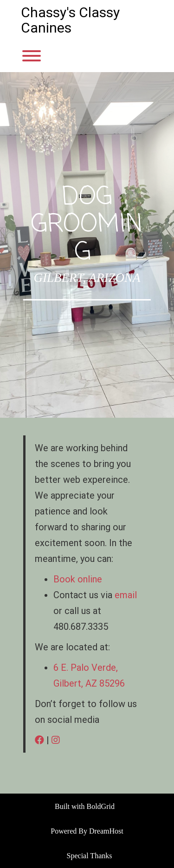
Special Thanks (90, 856)
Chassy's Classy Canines (70, 20)
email (126, 595)
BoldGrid (101, 806)
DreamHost (106, 831)
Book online (78, 579)
